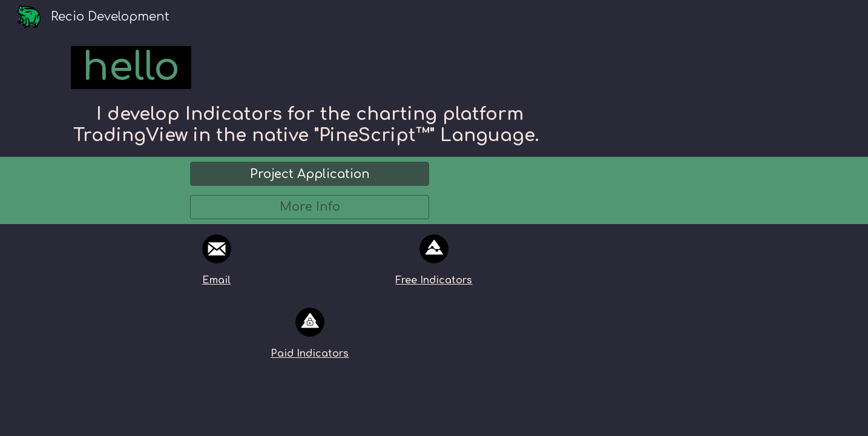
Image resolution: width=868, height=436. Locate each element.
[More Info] (310, 207)
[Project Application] (310, 174)
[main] (310, 68)
